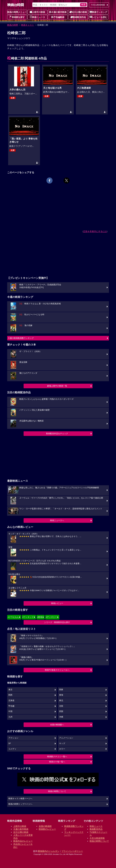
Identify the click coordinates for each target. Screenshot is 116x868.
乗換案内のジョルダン (49, 851)
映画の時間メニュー (17, 12)
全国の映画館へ (57, 725)
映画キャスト (28, 25)
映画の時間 (13, 25)
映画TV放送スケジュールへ (57, 670)
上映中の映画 (37, 12)
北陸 (61, 706)
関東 (61, 690)
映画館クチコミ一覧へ (57, 757)
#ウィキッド (28, 617)
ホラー (62, 749)
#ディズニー (51, 617)
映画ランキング (98, 12)
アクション (13, 738)
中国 (10, 711)
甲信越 (11, 706)
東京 (10, 690)
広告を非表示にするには (95, 231)
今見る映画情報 (97, 838)
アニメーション (66, 738)
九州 (10, 717)
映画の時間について (57, 791)
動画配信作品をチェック (57, 434)
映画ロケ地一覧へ (57, 762)
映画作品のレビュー (23, 841)
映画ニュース (37, 17)
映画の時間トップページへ (20, 804)
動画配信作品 (78, 17)
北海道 (11, 701)
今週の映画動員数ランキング (21, 338)
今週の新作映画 (58, 12)
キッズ (62, 743)
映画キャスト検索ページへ (20, 799)
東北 (61, 701)
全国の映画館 (45, 826)
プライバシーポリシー (72, 851)
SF (10, 743)
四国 (61, 711)
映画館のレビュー (47, 829)
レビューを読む (98, 17)
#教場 (40, 617)
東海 (61, 695)
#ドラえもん (13, 617)
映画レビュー (57, 603)
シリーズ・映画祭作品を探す (57, 622)
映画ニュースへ (57, 520)
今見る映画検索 (98, 5)
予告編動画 (58, 17)
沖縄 (61, 717)
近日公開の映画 (78, 12)
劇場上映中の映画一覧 (57, 386)
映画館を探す (17, 17)
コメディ (12, 749)
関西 (10, 695)
